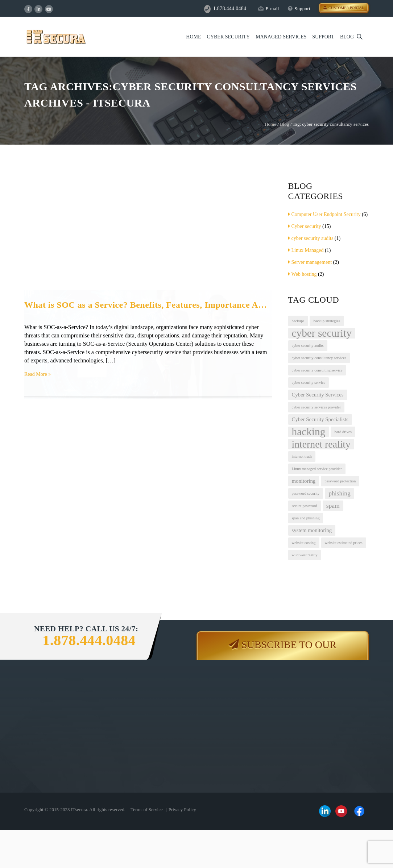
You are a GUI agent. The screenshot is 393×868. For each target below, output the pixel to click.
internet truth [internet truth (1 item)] (302, 456)
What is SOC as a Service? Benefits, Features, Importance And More (148, 305)
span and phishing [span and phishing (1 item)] (306, 518)
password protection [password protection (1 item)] (340, 481)
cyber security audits (311, 238)
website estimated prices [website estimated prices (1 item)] (344, 543)
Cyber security (305, 226)
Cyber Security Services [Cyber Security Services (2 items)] (318, 395)
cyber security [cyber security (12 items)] (322, 333)
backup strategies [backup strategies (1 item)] (327, 321)
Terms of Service (147, 809)
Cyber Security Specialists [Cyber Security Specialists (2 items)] (320, 419)
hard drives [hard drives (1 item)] (343, 432)
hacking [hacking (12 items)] (309, 432)
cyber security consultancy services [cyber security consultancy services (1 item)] (319, 358)
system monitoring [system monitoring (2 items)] (312, 530)
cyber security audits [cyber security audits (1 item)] (308, 346)
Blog (347, 37)
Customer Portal (344, 8)
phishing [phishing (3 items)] (340, 493)
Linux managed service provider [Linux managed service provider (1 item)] (317, 469)
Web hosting (303, 274)
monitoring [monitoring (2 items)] (304, 481)
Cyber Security (229, 37)
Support (299, 9)
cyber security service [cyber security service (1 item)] (309, 383)
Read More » (38, 374)
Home (193, 37)
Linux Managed (306, 250)
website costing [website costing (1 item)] (304, 543)
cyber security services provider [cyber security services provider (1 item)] (317, 407)
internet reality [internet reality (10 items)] (321, 444)
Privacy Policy (182, 809)
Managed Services (281, 37)
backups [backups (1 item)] (298, 321)
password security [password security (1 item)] (306, 493)
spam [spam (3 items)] (333, 506)
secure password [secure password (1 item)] (305, 506)
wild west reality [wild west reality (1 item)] (305, 555)
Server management (310, 262)
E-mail (268, 9)
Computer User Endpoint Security (324, 214)
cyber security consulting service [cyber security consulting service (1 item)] (317, 370)
